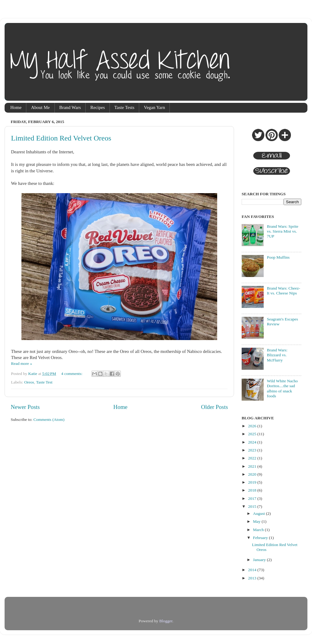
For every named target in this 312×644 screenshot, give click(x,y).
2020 (253, 474)
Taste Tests (124, 107)
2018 (253, 490)
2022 (253, 458)
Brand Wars (70, 107)
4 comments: (72, 374)
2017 (253, 498)
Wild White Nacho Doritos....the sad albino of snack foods (282, 388)
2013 (253, 578)
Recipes (97, 107)
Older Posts (214, 407)
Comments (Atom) (49, 419)
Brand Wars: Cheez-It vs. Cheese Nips (283, 291)
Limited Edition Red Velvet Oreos (61, 138)
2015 (253, 506)
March (259, 530)
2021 (253, 466)
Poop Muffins (278, 257)
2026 (253, 426)
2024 (253, 442)
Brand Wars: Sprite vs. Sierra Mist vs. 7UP (282, 231)
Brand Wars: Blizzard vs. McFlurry (277, 355)
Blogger (166, 621)
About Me (40, 107)
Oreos (29, 382)
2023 (253, 450)
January (260, 560)
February (261, 538)
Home (16, 107)
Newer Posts (25, 407)
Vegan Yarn (154, 107)
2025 (253, 434)
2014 (253, 570)
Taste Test (44, 382)
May (257, 521)
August (259, 513)
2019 (253, 482)
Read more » (22, 363)
